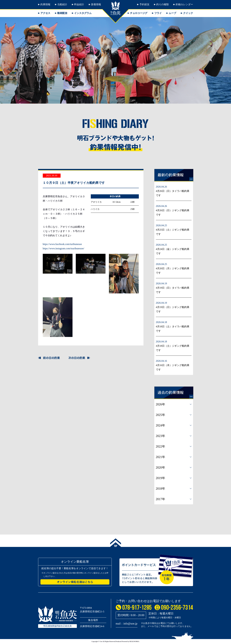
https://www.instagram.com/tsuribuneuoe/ (64, 248)
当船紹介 (62, 4)
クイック (188, 13)
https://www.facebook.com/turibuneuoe (62, 244)
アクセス (45, 13)
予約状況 (144, 4)
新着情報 (96, 4)
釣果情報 (45, 4)
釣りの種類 (163, 4)
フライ (158, 13)
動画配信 (62, 13)
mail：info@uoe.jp (127, 624)
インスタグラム (83, 13)
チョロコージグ (139, 13)
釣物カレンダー (184, 4)
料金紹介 (79, 4)
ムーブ (172, 13)
